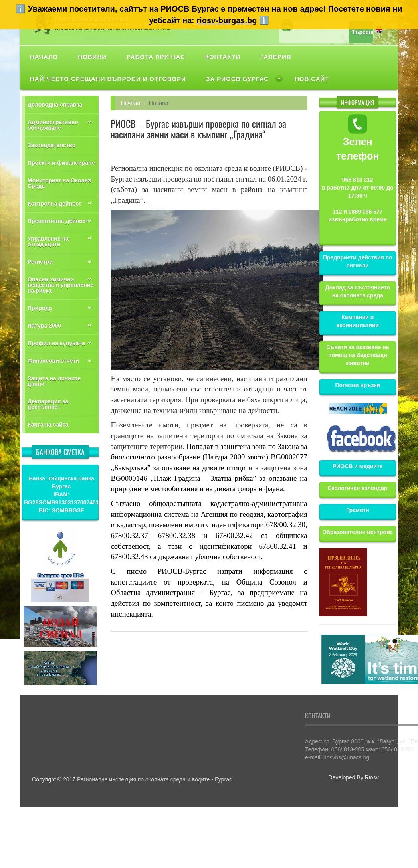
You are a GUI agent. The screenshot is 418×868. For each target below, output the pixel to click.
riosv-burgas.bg (227, 20)
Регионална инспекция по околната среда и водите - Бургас (155, 779)
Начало (130, 103)
